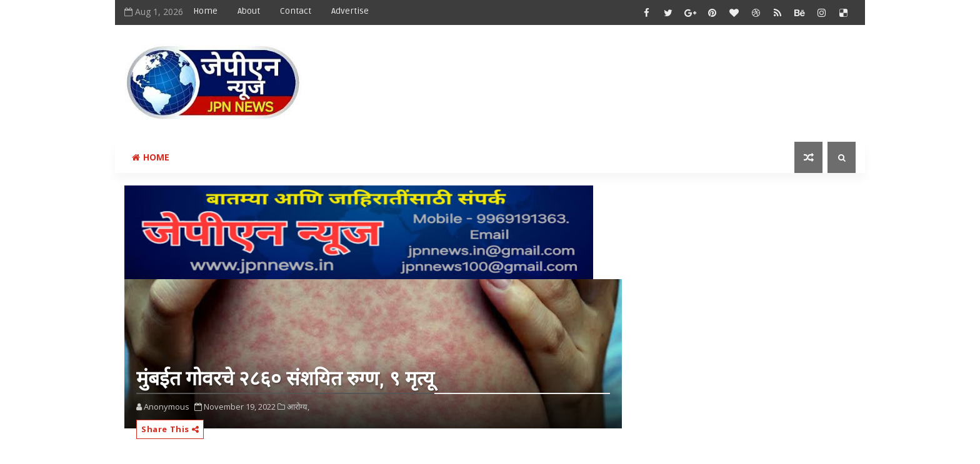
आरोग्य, (298, 407)
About (249, 11)
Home (205, 11)
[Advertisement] (627, 73)
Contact (296, 11)
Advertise (350, 11)
